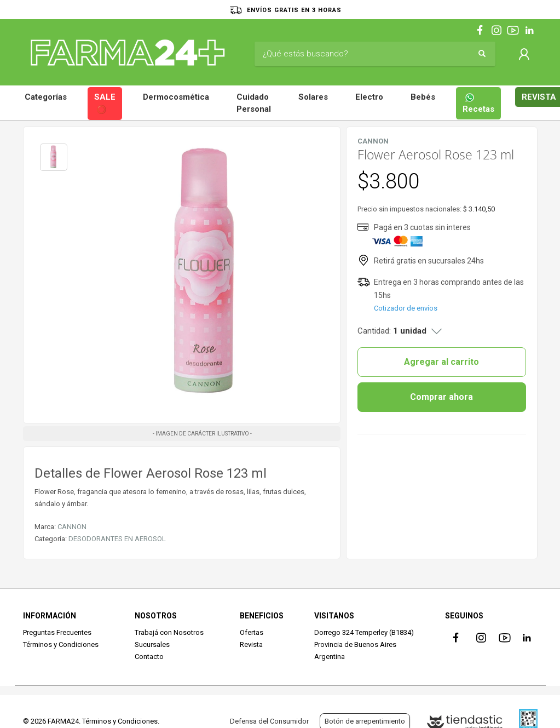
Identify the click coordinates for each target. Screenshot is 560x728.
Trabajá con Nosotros (169, 632)
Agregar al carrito (441, 362)
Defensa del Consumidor (269, 721)
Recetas (478, 103)
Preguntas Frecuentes (57, 632)
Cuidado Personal (254, 103)
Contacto (149, 657)
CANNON (72, 527)
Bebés (423, 97)
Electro (369, 97)
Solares (313, 97)
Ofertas (252, 632)
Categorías (46, 97)
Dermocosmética (176, 97)
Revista (251, 644)
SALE (105, 104)
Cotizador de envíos (406, 308)
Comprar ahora (441, 397)
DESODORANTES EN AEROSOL (117, 539)
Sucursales (152, 644)
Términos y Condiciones (61, 644)
